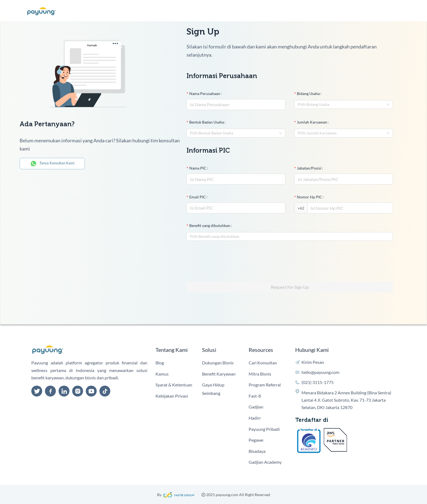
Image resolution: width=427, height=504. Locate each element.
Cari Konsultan (263, 363)
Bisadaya (257, 451)
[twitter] (37, 391)
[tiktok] (105, 391)
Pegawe (256, 440)
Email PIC (198, 197)
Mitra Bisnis (260, 374)
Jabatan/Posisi (309, 168)
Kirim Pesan (313, 362)
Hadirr (255, 418)
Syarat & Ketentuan (174, 385)
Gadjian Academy (265, 462)
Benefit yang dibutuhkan (210, 225)
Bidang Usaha (308, 93)
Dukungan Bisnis (218, 363)
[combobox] (344, 105)
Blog (160, 363)
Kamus (162, 374)
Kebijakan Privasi (172, 396)
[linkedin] (64, 391)
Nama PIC (198, 168)
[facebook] (50, 391)
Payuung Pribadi (264, 429)
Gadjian (256, 407)
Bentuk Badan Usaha (207, 122)
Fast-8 (255, 396)
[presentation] (228, 259)
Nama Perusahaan (205, 93)
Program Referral (265, 385)
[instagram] (78, 391)
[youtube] (91, 391)
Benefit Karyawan (219, 374)
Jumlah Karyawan (312, 122)
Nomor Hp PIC (309, 197)
